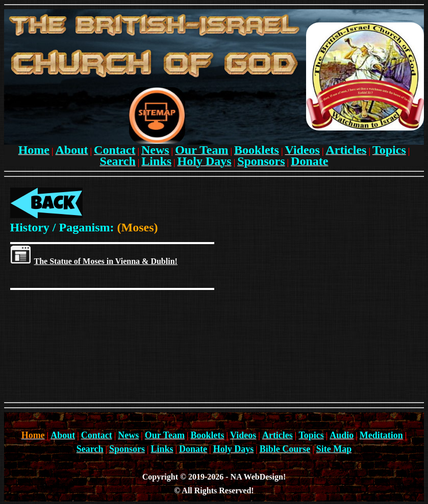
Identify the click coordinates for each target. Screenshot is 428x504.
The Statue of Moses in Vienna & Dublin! (106, 261)
